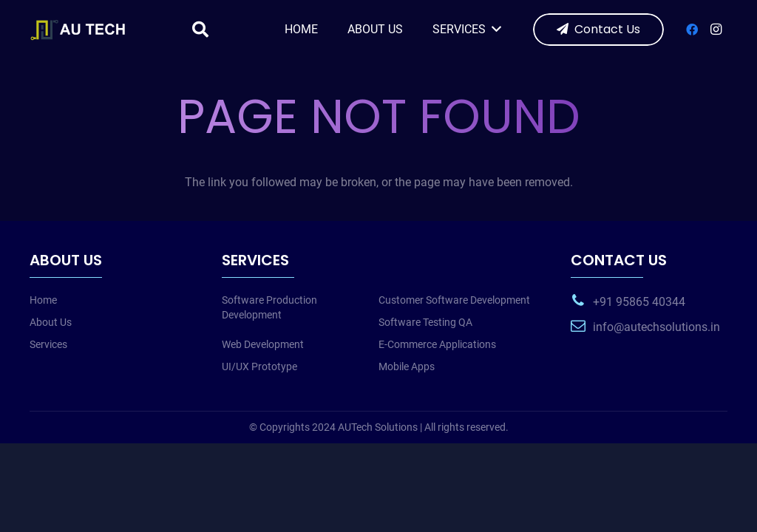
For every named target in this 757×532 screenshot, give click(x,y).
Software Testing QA (425, 322)
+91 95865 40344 (639, 302)
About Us (51, 322)
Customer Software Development (454, 300)
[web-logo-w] (81, 30)
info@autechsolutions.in (656, 327)
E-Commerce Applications (437, 344)
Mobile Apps (407, 366)
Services (48, 344)
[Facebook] (692, 30)
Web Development (263, 344)
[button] (200, 30)
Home (43, 300)
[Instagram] (716, 30)
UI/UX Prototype (259, 366)
